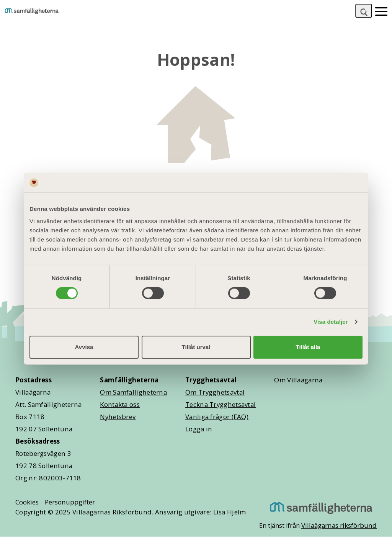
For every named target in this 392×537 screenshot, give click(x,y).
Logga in (199, 429)
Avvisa (84, 347)
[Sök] (364, 11)
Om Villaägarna (298, 380)
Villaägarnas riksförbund (339, 525)
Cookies (27, 502)
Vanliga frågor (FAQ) (217, 417)
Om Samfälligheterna (133, 392)
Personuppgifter (70, 502)
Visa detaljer (331, 322)
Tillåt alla (308, 347)
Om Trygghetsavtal (215, 392)
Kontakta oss (120, 404)
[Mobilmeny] (381, 11)
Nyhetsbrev (118, 417)
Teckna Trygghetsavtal (220, 404)
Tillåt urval (196, 347)
